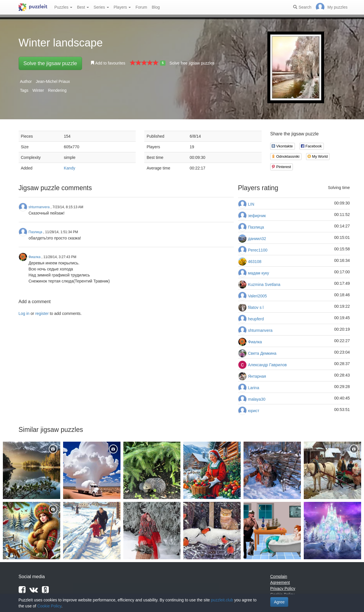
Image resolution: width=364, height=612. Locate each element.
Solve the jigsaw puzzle (50, 63)
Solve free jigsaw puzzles (192, 63)
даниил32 (257, 239)
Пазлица (256, 227)
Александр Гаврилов (267, 365)
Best (83, 7)
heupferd (256, 319)
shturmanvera (260, 330)
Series (101, 7)
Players (122, 7)
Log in (24, 313)
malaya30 (257, 399)
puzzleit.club (222, 600)
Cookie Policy (49, 606)
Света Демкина (262, 353)
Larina (254, 388)
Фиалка (255, 342)
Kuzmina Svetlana (264, 284)
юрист (254, 411)
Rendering (57, 90)
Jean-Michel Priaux (53, 81)
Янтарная (257, 376)
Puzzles (64, 7)
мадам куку (259, 273)
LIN (251, 204)
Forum (141, 7)
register (42, 313)
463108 (255, 262)
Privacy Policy (283, 588)
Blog (156, 7)
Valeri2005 (258, 296)
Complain (279, 576)
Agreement (280, 582)
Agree (279, 602)
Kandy (70, 168)
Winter (38, 90)
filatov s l (256, 307)
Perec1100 (258, 250)
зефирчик (257, 216)
